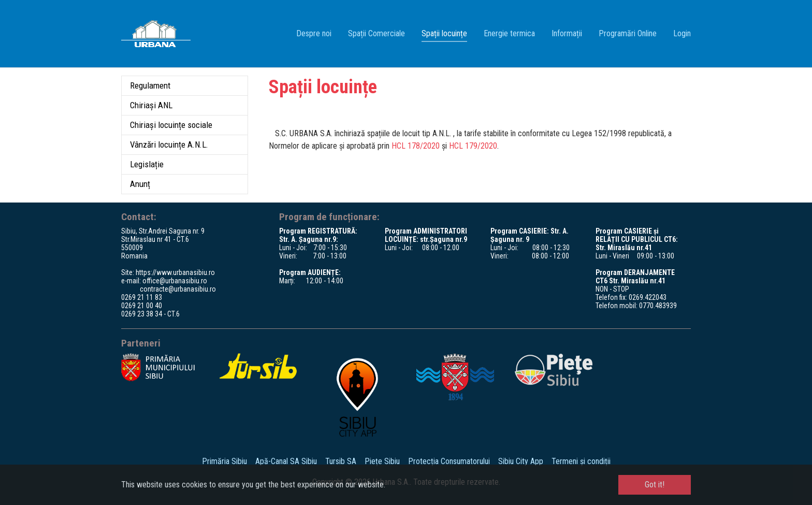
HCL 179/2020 (473, 146)
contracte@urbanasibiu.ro (178, 289)
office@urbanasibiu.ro (175, 281)
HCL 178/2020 (416, 146)
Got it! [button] (655, 485)
